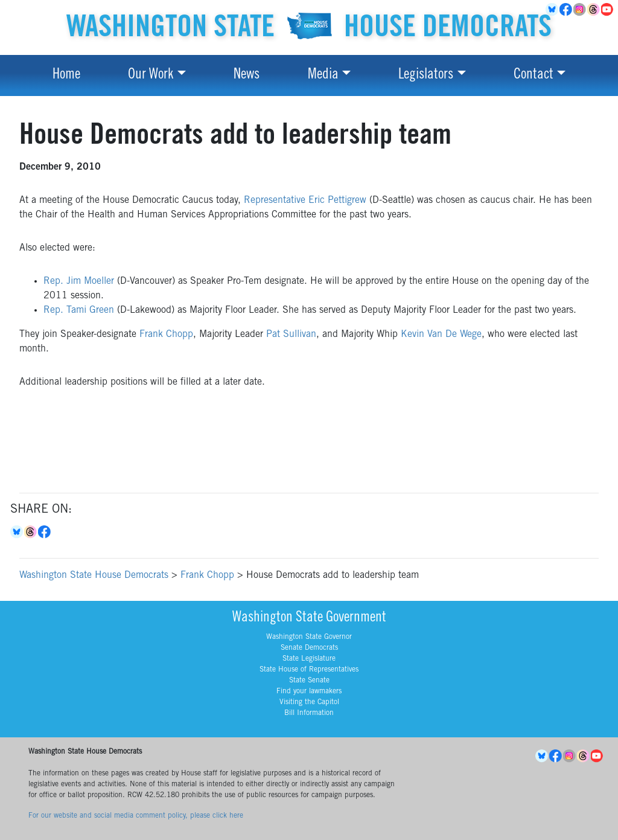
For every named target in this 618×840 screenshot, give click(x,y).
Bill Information (309, 713)
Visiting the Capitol (309, 702)
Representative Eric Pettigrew (305, 200)
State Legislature (309, 659)
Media (323, 75)
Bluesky (17, 532)
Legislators (426, 75)
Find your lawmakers (309, 691)
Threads (594, 10)
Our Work (151, 75)
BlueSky (553, 10)
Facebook (566, 10)
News (247, 75)
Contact (534, 75)
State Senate (309, 681)
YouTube (608, 10)
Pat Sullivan (291, 335)
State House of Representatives (309, 670)
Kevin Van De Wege (441, 335)
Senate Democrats (309, 648)
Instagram (580, 10)
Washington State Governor (309, 637)
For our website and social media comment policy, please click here (136, 816)
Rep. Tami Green (79, 310)
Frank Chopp (166, 335)
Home (66, 75)
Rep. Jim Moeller (79, 281)
